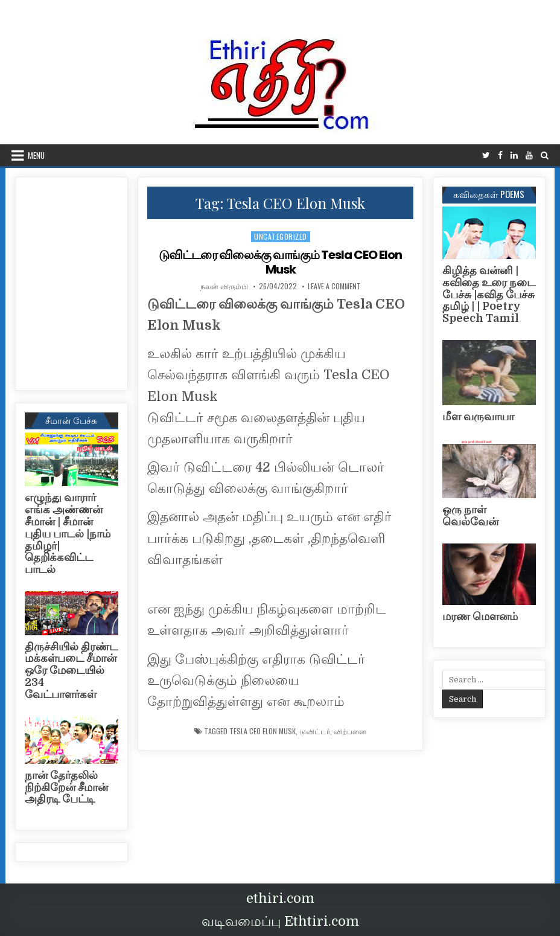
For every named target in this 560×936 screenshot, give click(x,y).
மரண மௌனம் (480, 617)
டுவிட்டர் (315, 731)
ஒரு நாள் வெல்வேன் (470, 516)
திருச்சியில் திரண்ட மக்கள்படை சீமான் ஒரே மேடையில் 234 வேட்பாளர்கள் (71, 671)
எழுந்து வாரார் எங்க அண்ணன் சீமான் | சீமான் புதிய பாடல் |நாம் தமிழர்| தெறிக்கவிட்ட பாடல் (68, 534)
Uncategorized (281, 236)
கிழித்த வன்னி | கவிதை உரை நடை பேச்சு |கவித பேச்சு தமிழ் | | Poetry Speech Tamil (489, 294)
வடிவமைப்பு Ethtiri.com (280, 921)
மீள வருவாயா (478, 417)
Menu (36, 155)
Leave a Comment (334, 286)
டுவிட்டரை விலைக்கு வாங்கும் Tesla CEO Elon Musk (280, 262)
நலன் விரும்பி (224, 286)
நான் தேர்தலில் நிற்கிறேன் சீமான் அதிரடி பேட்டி (66, 787)
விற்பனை (350, 731)
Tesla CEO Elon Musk (262, 731)
